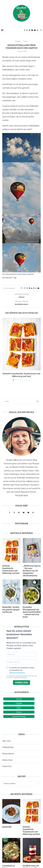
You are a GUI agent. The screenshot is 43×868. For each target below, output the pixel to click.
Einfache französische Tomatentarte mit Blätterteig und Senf (11, 569)
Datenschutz (7, 760)
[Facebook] (25, 30)
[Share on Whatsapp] (36, 288)
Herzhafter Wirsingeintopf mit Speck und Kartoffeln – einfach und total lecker (32, 612)
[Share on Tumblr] (34, 288)
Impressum (7, 766)
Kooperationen (8, 754)
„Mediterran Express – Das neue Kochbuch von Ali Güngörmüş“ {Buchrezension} (32, 571)
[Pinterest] (29, 30)
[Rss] (37, 30)
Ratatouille (7, 827)
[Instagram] (27, 30)
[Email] (35, 30)
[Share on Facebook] (25, 288)
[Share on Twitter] (27, 288)
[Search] (41, 30)
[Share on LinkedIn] (32, 288)
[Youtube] (32, 30)
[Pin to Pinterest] (29, 288)
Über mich (6, 741)
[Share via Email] (38, 288)
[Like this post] (22, 288)
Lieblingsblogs (8, 747)
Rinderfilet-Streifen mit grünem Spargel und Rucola (11, 610)
